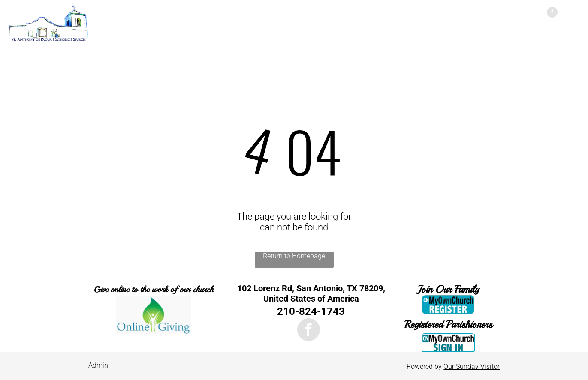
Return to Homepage (294, 256)
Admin (98, 365)
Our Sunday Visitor (472, 367)
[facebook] (552, 13)
